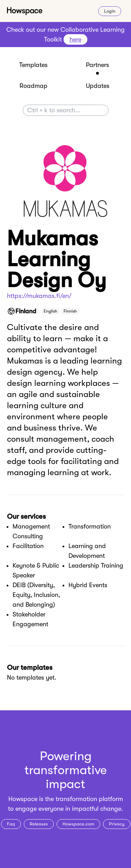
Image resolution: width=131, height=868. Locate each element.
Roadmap (34, 86)
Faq (11, 824)
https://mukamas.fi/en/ (39, 296)
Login (110, 11)
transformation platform (89, 799)
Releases (39, 824)
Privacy (117, 824)
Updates (98, 86)
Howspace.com (78, 824)
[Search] (66, 110)
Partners (97, 65)
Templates (33, 65)
